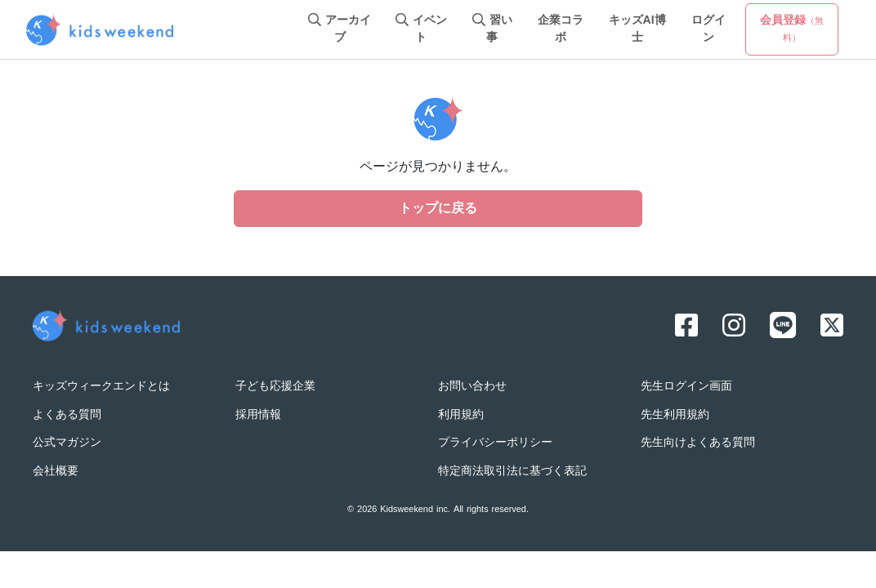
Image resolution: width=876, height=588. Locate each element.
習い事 (492, 29)
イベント (421, 29)
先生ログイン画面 (686, 387)
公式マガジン (67, 443)
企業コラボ (561, 29)
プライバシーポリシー (495, 443)
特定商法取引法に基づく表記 (512, 472)
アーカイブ (340, 29)
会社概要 (56, 472)
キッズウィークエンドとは (101, 387)
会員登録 (792, 29)
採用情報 (258, 415)
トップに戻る (438, 209)
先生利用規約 (675, 415)
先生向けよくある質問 (698, 443)
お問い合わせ (472, 387)
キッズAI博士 (637, 29)
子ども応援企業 (275, 387)
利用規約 (461, 415)
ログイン (708, 29)
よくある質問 (67, 415)
